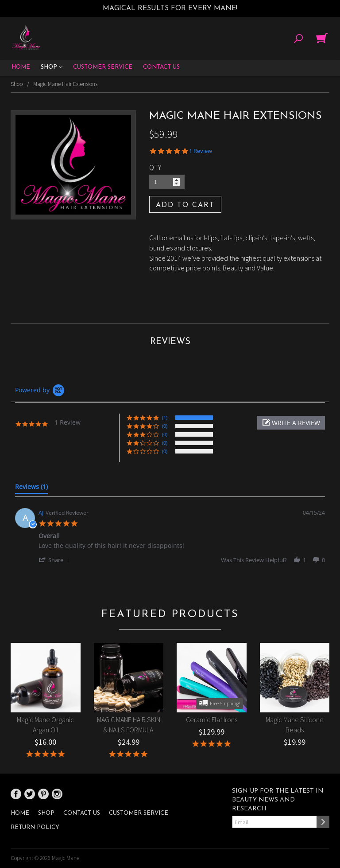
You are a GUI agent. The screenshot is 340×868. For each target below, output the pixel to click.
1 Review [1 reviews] (201, 151)
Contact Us (161, 67)
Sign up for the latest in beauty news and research (278, 800)
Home (21, 67)
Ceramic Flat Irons (212, 719)
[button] (291, 423)
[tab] (31, 489)
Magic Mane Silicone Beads (295, 725)
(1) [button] (165, 417)
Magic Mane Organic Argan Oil (45, 725)
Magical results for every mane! (170, 8)
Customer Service (103, 67)
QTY (155, 167)
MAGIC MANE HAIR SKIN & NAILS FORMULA (129, 725)
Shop (52, 68)
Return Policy (35, 827)
